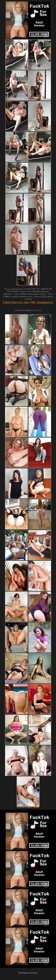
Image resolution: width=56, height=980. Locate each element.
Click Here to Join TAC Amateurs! (28, 302)
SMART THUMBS (33, 807)
